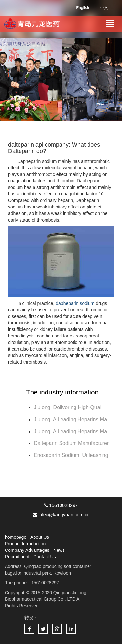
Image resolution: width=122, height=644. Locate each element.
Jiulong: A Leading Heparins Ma (70, 419)
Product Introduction (25, 544)
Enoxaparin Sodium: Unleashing (72, 455)
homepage (16, 537)
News (59, 550)
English (82, 8)
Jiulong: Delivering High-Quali (68, 407)
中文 (104, 8)
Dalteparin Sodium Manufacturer (71, 443)
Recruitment (17, 557)
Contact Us (44, 557)
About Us (40, 537)
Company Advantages (27, 550)
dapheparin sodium (75, 303)
